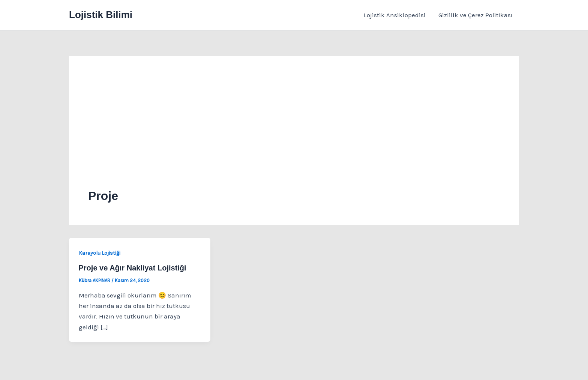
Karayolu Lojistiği (100, 253)
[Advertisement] (294, 131)
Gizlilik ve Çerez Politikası (475, 15)
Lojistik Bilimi (101, 15)
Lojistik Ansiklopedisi (395, 15)
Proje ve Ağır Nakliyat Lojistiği (133, 268)
